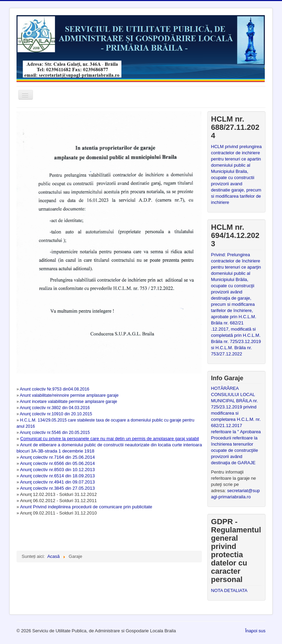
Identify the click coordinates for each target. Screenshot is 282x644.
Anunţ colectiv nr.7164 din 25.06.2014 (57, 457)
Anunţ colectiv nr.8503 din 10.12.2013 (57, 470)
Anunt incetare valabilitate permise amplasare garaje (68, 402)
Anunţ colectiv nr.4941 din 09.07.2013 (57, 482)
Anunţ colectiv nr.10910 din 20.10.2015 (56, 414)
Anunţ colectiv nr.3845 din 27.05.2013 (57, 488)
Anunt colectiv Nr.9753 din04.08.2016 (54, 389)
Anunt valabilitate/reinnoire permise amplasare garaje (69, 395)
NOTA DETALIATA (229, 590)
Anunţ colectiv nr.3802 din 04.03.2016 (55, 408)
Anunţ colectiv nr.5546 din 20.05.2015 (55, 433)
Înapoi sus (255, 631)
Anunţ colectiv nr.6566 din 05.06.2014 (57, 463)
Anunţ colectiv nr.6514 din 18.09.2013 (57, 476)
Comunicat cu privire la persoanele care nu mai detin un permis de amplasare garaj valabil (110, 439)
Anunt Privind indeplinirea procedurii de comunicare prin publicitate (85, 507)
